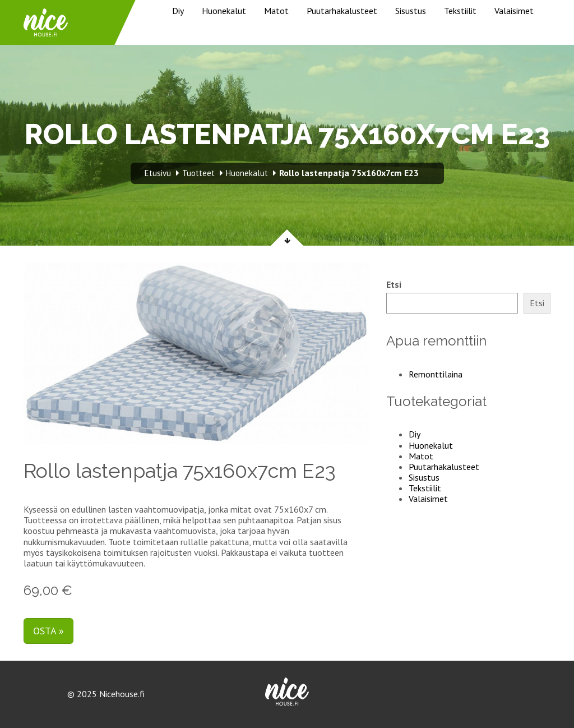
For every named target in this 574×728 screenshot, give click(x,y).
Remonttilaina (436, 374)
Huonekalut (224, 11)
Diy (178, 11)
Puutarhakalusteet (342, 11)
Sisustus (411, 11)
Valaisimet (514, 11)
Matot (276, 11)
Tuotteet (198, 173)
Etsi (394, 285)
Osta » (48, 631)
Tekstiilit (460, 11)
